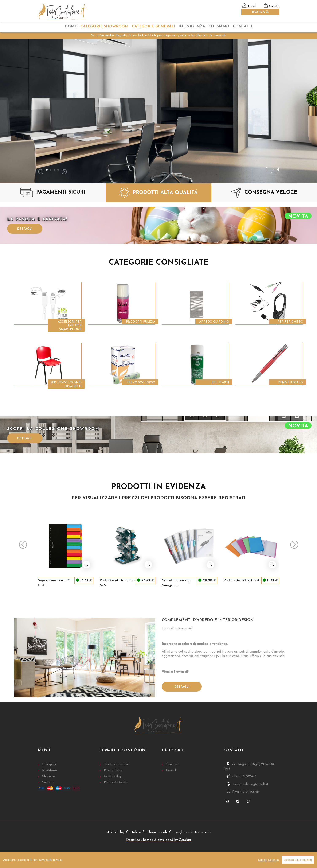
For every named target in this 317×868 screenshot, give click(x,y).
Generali (171, 770)
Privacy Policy (113, 770)
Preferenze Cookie (116, 782)
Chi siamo (48, 776)
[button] (47, 170)
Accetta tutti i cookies (298, 860)
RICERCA (260, 12)
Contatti (243, 26)
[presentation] (41, 172)
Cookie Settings (268, 860)
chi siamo (219, 26)
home (71, 26)
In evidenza (50, 770)
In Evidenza (192, 26)
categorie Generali (154, 26)
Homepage (49, 764)
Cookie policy (113, 776)
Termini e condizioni (117, 764)
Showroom (173, 764)
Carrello (274, 6)
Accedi (252, 6)
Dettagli (25, 229)
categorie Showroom (105, 26)
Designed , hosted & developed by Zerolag (158, 840)
